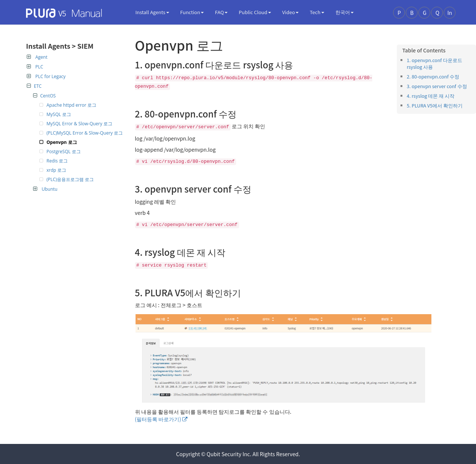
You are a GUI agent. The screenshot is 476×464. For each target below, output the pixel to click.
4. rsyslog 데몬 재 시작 (431, 96)
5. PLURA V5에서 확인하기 (435, 105)
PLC (35, 67)
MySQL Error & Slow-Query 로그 (79, 124)
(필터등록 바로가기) (158, 419)
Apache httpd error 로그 (71, 105)
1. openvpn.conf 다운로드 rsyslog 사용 (435, 63)
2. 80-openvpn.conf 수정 (433, 76)
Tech (317, 12)
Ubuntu (45, 189)
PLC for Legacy (46, 76)
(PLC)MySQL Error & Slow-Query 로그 (85, 133)
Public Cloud (255, 12)
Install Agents (152, 12)
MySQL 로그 (59, 114)
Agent (37, 57)
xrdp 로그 (56, 170)
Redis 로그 (57, 161)
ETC (34, 86)
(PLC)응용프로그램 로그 (70, 179)
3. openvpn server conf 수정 (437, 86)
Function (192, 12)
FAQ (221, 12)
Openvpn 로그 (62, 142)
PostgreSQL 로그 (64, 152)
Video (290, 12)
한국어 (345, 12)
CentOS (44, 96)
